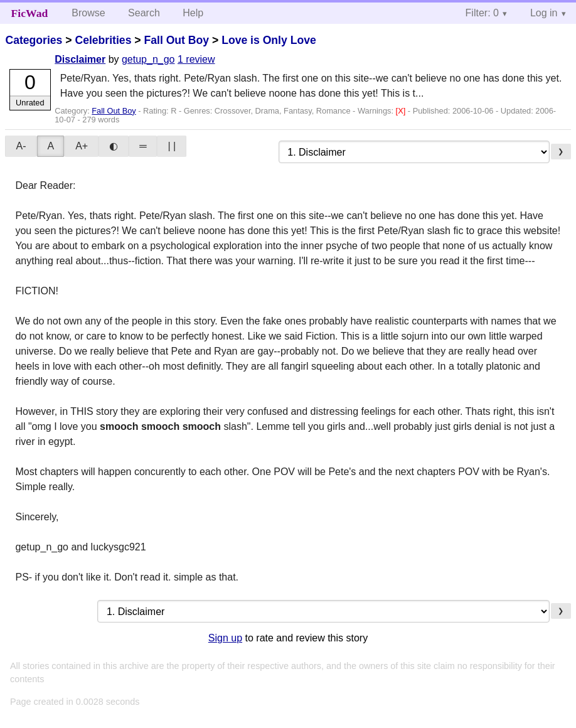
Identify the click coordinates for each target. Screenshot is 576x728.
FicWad (30, 13)
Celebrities (103, 40)
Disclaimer (80, 59)
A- (21, 146)
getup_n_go (148, 59)
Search (144, 13)
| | (172, 146)
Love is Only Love (269, 40)
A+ (82, 146)
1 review (196, 59)
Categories (34, 40)
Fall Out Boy (176, 40)
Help (193, 13)
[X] (402, 111)
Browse (88, 13)
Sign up (225, 638)
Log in (544, 13)
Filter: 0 (482, 13)
